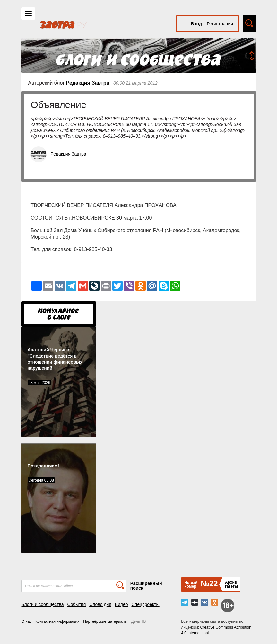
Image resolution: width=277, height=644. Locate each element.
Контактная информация (57, 621)
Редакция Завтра (88, 83)
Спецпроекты (145, 604)
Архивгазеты (231, 584)
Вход (197, 24)
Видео (121, 604)
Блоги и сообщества (43, 604)
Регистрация (220, 24)
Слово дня (100, 604)
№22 (209, 583)
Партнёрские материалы (105, 621)
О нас (27, 621)
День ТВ (138, 621)
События (76, 604)
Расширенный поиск (146, 586)
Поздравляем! (43, 466)
